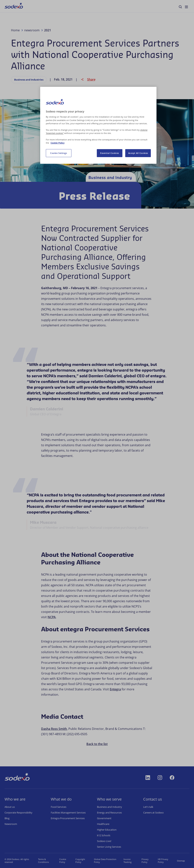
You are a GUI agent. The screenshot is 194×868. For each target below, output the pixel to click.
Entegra (115, 689)
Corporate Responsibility (18, 813)
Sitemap (181, 861)
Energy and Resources (109, 813)
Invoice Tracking (128, 861)
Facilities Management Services (68, 813)
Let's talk (148, 807)
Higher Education (107, 830)
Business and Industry (110, 807)
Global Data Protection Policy (105, 861)
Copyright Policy (80, 861)
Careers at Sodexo (153, 813)
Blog (7, 818)
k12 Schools (104, 835)
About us (10, 807)
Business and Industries (29, 80)
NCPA (52, 617)
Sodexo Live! (104, 841)
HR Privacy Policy (163, 861)
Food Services (59, 807)
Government (104, 818)
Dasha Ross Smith (54, 729)
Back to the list (97, 744)
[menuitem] (14, 6)
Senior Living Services (109, 847)
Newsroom (11, 824)
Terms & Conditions (43, 861)
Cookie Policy (63, 861)
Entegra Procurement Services (68, 818)
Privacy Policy (145, 861)
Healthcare (103, 824)
